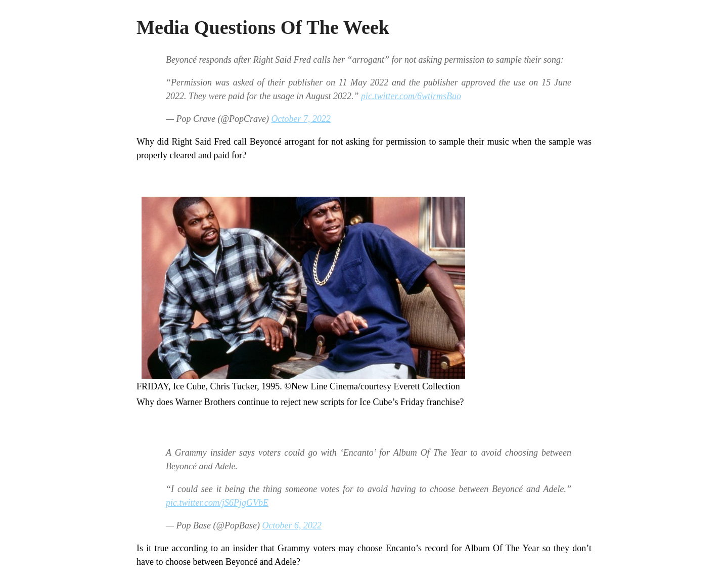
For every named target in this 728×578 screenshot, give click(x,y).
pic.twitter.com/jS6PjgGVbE (217, 503)
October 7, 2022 (301, 119)
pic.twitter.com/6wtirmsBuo (411, 96)
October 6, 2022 (292, 525)
